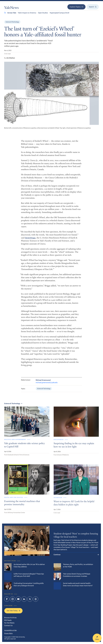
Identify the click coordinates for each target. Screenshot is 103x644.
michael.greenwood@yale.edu (47, 385)
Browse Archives (10, 618)
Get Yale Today (13, 611)
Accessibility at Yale (10, 630)
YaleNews (11, 8)
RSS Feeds (8, 620)
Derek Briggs (30, 240)
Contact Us (8, 625)
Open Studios (43, 13)
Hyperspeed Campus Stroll (59, 13)
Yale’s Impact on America (27, 13)
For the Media (9, 623)
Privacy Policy (8, 633)
